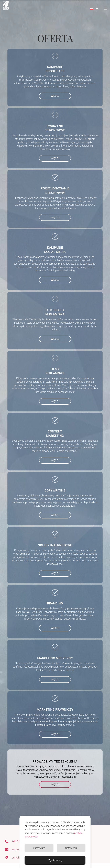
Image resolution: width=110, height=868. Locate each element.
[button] (94, 9)
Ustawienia (71, 848)
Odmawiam (39, 848)
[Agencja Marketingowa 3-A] (6, 5)
